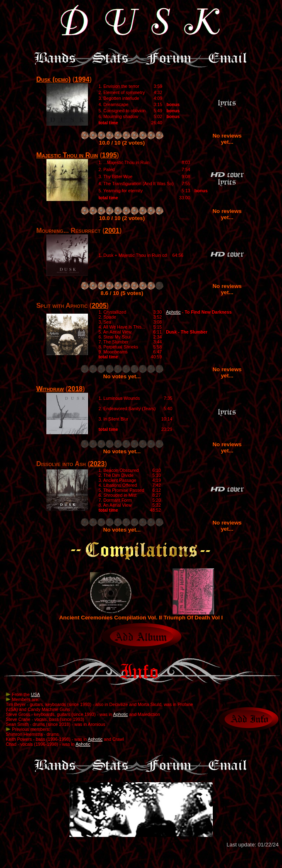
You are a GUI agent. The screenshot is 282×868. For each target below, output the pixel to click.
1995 (109, 155)
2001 (112, 231)
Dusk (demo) (53, 79)
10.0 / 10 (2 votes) (122, 143)
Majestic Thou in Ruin (67, 155)
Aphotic (173, 312)
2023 (97, 464)
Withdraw (50, 389)
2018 (75, 389)
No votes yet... (122, 376)
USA (36, 694)
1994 (82, 79)
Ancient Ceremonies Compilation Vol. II (111, 615)
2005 (99, 306)
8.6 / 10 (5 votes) (122, 293)
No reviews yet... (227, 139)
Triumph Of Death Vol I (193, 615)
